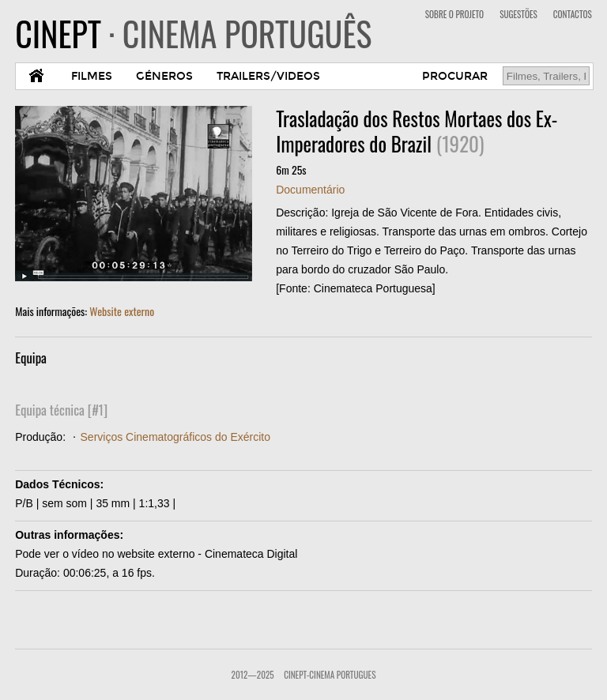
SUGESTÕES (518, 14)
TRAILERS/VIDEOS (268, 76)
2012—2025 (253, 675)
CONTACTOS (573, 14)
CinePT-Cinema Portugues (330, 675)
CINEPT (193, 33)
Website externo (122, 311)
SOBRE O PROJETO (454, 14)
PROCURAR (455, 76)
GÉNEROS (164, 76)
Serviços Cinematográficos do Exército (175, 437)
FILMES (92, 76)
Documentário (310, 190)
